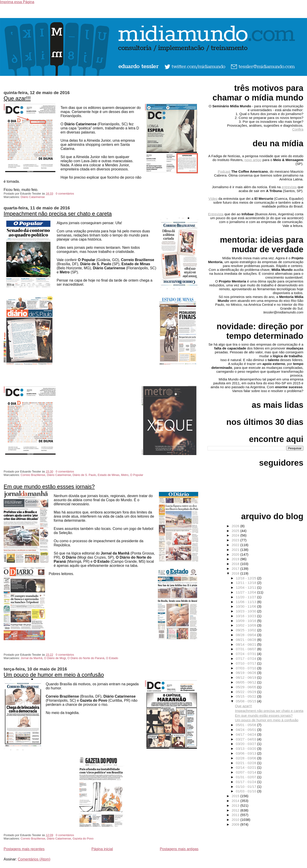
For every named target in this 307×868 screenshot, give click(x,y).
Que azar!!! (17, 98)
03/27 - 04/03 (246, 739)
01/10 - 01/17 (246, 787)
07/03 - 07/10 (246, 668)
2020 (236, 554)
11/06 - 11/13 (246, 602)
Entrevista (216, 214)
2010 (236, 820)
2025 (236, 531)
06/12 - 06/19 (246, 677)
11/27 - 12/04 (246, 592)
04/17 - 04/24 (246, 734)
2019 (236, 559)
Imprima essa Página (17, 2)
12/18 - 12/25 (246, 578)
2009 (236, 824)
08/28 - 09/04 (246, 635)
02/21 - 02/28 (246, 763)
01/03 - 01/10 (246, 791)
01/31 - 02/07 (246, 777)
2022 (236, 545)
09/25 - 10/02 (246, 630)
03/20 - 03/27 (246, 744)
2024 (236, 535)
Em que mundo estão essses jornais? (49, 487)
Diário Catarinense (33, 197)
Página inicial (102, 849)
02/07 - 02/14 (246, 772)
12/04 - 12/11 (246, 587)
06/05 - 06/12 (246, 682)
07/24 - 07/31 (246, 654)
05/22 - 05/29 (246, 692)
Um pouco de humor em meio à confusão (54, 675)
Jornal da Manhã (32, 658)
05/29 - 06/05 (246, 687)
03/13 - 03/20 (246, 749)
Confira (298, 129)
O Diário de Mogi (55, 658)
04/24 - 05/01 (246, 730)
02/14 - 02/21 (246, 767)
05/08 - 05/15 (246, 701)
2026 (236, 526)
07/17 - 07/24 (246, 659)
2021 (236, 550)
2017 (236, 569)
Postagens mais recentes (24, 849)
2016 (236, 573)
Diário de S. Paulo (84, 475)
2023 (236, 540)
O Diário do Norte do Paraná (86, 658)
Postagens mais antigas (179, 849)
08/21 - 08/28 (246, 640)
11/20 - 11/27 (246, 597)
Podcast (224, 171)
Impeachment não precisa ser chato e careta (58, 214)
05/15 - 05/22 (246, 696)
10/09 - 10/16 (246, 621)
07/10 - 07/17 (246, 663)
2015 (236, 796)
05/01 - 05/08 (246, 725)
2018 (236, 564)
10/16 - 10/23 (246, 616)
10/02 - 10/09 (246, 625)
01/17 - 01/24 (246, 782)
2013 (236, 805)
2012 (236, 810)
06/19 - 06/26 (246, 673)
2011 (236, 815)
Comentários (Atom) (34, 859)
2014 (236, 801)
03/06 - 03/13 (246, 753)
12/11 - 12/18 (246, 583)
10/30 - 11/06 (246, 606)
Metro (125, 475)
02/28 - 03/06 (246, 758)
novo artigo (253, 160)
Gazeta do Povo (83, 838)
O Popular (137, 475)
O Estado (112, 658)
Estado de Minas (108, 475)
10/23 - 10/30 (246, 611)
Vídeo (213, 199)
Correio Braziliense (33, 475)
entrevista (289, 187)
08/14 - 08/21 (246, 644)
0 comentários (65, 194)
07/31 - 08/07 (246, 649)
